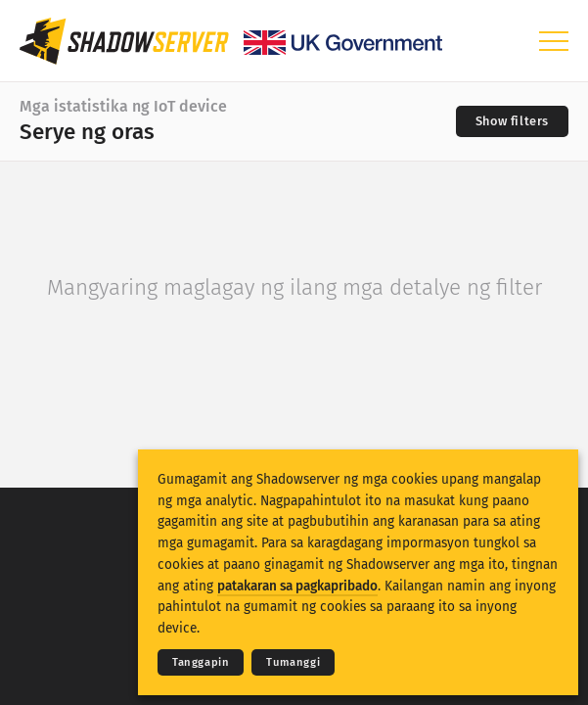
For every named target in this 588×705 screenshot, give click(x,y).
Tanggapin (201, 662)
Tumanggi (293, 662)
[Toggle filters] (512, 121)
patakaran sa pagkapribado (297, 586)
